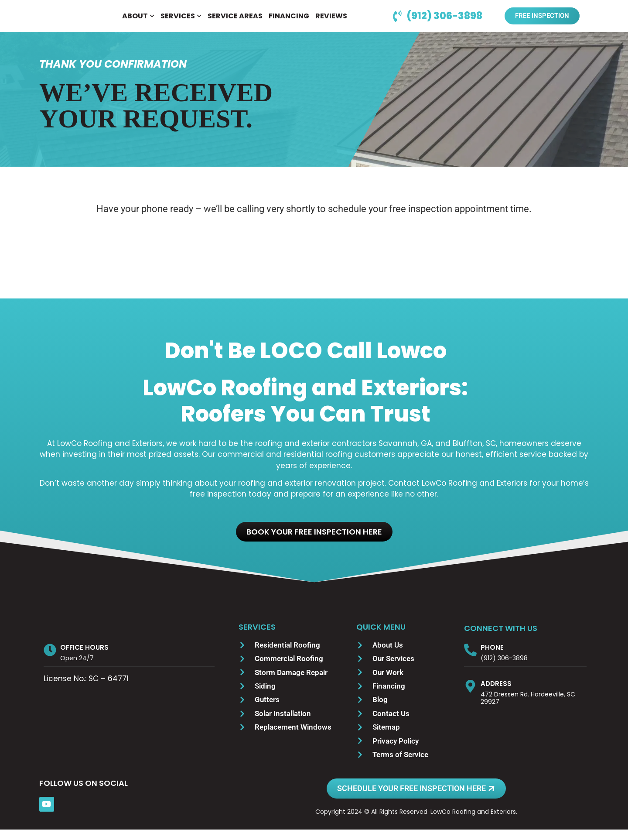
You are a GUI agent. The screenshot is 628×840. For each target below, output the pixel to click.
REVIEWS (331, 21)
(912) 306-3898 (504, 669)
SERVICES (181, 21)
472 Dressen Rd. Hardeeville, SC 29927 (528, 708)
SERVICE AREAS (235, 21)
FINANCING (289, 21)
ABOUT (138, 21)
